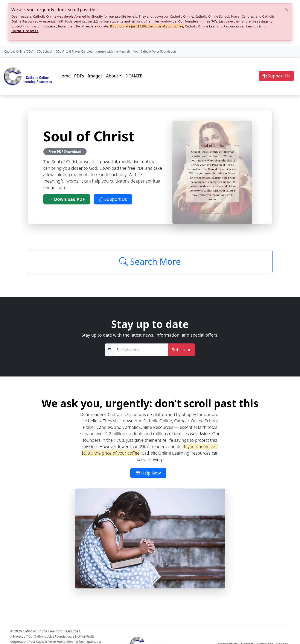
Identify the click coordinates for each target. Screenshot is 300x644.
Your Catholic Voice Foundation (155, 51)
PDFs (79, 76)
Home (65, 76)
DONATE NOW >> (25, 31)
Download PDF (67, 199)
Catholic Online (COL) (19, 51)
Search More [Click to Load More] (150, 261)
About (112, 76)
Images (95, 76)
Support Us (276, 76)
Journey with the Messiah (113, 51)
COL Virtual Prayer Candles (74, 51)
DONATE (134, 76)
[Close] (287, 10)
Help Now (148, 473)
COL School (44, 51)
